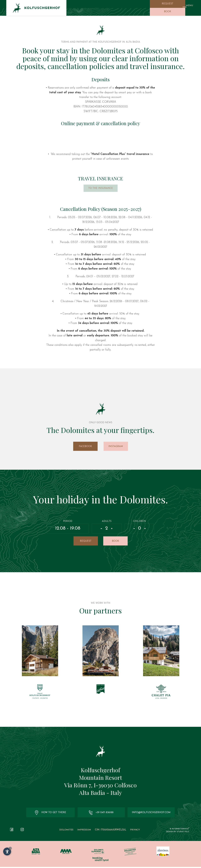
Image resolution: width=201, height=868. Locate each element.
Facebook (85, 447)
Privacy (135, 831)
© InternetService (179, 830)
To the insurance (101, 189)
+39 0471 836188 (100, 814)
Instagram (116, 447)
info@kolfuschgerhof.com (150, 814)
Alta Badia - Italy (100, 794)
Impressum (84, 831)
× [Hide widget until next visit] (10, 848)
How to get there (51, 814)
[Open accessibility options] (7, 851)
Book (168, 12)
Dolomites (66, 831)
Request (168, 4)
